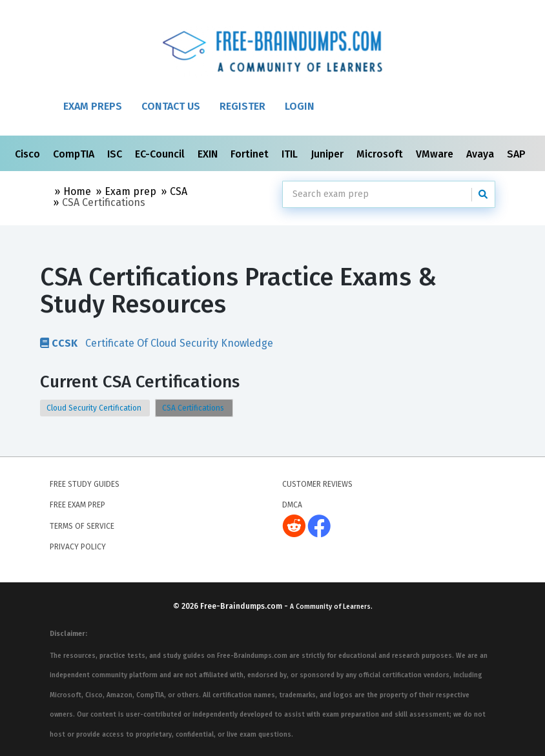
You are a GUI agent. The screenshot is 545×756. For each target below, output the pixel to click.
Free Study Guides (85, 484)
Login (300, 106)
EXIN (209, 154)
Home (77, 191)
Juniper (328, 154)
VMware (436, 154)
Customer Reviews (317, 484)
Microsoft (381, 154)
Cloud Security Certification (95, 408)
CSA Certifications (194, 408)
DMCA (292, 505)
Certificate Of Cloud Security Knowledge (157, 343)
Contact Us (171, 106)
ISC (116, 154)
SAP (518, 154)
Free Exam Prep (77, 505)
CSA (179, 191)
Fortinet (251, 154)
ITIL (291, 154)
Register (242, 106)
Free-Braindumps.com (242, 606)
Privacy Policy (78, 547)
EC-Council (161, 154)
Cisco (29, 154)
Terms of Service (82, 526)
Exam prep (130, 191)
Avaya (481, 154)
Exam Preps (93, 106)
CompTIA (75, 154)
